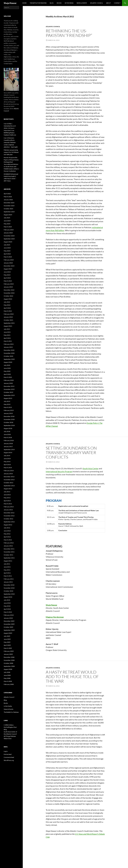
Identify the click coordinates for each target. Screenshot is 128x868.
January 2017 (8, 446)
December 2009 (9, 621)
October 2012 (8, 519)
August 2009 (8, 633)
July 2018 (7, 431)
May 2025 (7, 224)
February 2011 (9, 579)
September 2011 (9, 558)
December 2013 (9, 477)
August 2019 (8, 398)
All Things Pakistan (10, 736)
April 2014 (7, 465)
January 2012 (8, 546)
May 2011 (7, 570)
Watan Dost (8, 738)
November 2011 (9, 552)
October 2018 (8, 422)
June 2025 (7, 221)
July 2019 (7, 401)
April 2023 (7, 278)
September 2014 (9, 449)
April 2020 (7, 374)
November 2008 (9, 660)
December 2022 (9, 290)
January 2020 (8, 383)
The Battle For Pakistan (38, 3)
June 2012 (7, 531)
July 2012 (7, 528)
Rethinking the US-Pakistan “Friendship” (69, 33)
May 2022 (7, 305)
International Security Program (59, 471)
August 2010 (8, 597)
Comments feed (9, 757)
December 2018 (9, 416)
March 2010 (8, 612)
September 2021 (9, 323)
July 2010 (7, 600)
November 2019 (9, 389)
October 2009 (8, 627)
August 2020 (8, 362)
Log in (6, 751)
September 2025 (9, 212)
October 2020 (8, 356)
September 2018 (9, 425)
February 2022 (9, 314)
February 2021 (9, 344)
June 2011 (7, 567)
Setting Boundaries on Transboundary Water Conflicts (71, 453)
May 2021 (7, 335)
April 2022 (7, 308)
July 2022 (7, 302)
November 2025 (9, 206)
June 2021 (7, 332)
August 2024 (8, 242)
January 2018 (8, 443)
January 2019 (8, 413)
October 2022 (8, 296)
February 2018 (9, 440)
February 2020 (9, 380)
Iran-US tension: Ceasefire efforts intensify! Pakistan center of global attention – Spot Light (11, 142)
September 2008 (9, 666)
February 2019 (9, 410)
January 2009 (8, 654)
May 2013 (7, 498)
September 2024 (9, 239)
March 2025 (8, 227)
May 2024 (7, 251)
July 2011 (7, 564)
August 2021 (8, 326)
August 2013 (8, 489)
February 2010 (9, 615)
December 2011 (9, 549)
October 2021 (8, 320)
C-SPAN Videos (9, 725)
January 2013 (8, 510)
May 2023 (7, 275)
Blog (52, 3)
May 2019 (7, 404)
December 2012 (9, 513)
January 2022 (8, 317)
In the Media (69, 3)
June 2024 (7, 248)
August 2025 (8, 215)
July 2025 (7, 218)
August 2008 (8, 669)
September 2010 (9, 594)
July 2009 (7, 636)
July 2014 (7, 456)
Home (24, 3)
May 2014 (7, 462)
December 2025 (9, 203)
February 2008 (9, 684)
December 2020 (9, 350)
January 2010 (8, 618)
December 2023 (9, 266)
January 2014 (8, 474)
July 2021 (7, 329)
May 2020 (7, 371)
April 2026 (7, 194)
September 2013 (9, 486)
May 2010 (7, 606)
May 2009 (7, 642)
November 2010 (9, 588)
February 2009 (9, 651)
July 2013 (7, 492)
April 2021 (7, 338)
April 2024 (7, 254)
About (108, 3)
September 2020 (9, 359)
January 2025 (8, 233)
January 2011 (8, 582)
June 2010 (7, 603)
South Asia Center (91, 468)
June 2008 (7, 675)
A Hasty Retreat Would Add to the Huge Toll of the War (72, 677)
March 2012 (8, 540)
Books (59, 3)
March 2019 (8, 407)
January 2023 (8, 287)
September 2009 (9, 630)
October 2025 (8, 209)
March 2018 (8, 437)
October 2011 (8, 555)
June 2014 (7, 459)
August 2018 (8, 428)
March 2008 (8, 681)
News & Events (82, 3)
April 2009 (7, 645)
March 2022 (8, 311)
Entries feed (8, 754)
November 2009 (9, 624)
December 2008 (9, 657)
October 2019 (8, 392)
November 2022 (9, 293)
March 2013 (8, 504)
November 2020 (9, 353)
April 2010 (7, 609)
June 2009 (7, 639)
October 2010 (8, 591)
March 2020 (8, 377)
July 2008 (7, 672)
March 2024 (8, 257)
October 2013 (8, 483)
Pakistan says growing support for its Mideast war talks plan (11, 152)
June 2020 (7, 368)
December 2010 (9, 585)
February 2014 (9, 471)
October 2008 (8, 663)
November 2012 (9, 516)
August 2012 (8, 525)
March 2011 (8, 576)
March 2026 (8, 197)
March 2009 (8, 648)
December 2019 (9, 386)
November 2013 (9, 480)
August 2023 (8, 269)
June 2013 (7, 495)
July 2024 (7, 245)
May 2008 (7, 678)
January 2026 (8, 200)
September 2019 (9, 395)
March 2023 (8, 281)
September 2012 (9, 522)
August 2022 (8, 299)
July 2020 (7, 365)
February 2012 (9, 543)
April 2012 (7, 537)
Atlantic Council (96, 3)
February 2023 (9, 284)
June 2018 (7, 434)
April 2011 (7, 573)
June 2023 (7, 272)
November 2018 (9, 419)
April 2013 (7, 501)
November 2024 (9, 236)
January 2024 (8, 263)
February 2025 (9, 230)
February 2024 (9, 260)
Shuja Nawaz (10, 3)
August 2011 (8, 561)
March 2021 (8, 341)
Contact (117, 3)
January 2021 (8, 347)
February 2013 (9, 507)
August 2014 (8, 453)
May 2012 (7, 534)
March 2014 (8, 468)
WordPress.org (9, 760)
